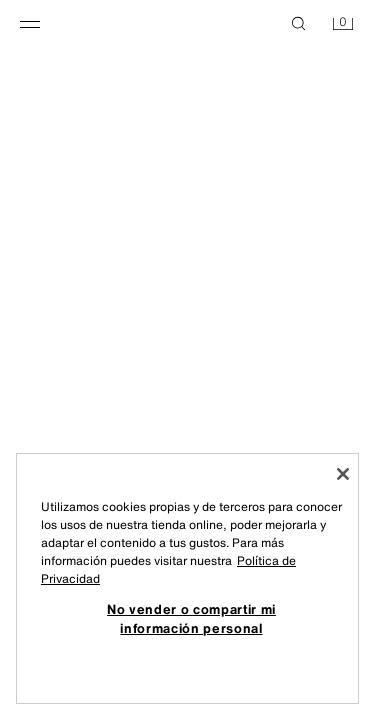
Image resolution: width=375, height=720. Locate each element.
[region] (187, 578)
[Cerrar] (343, 474)
